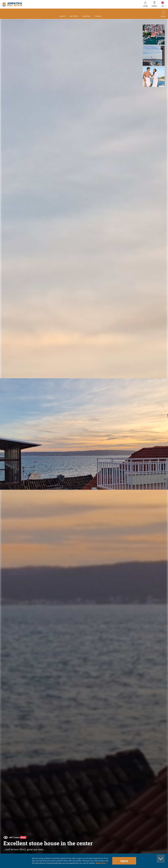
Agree (124, 861)
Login (145, 6)
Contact (98, 16)
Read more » (101, 863)
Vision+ (154, 6)
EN (163, 6)
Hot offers (74, 16)
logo (12, 4)
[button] (154, 35)
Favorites (87, 16)
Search (62, 16)
